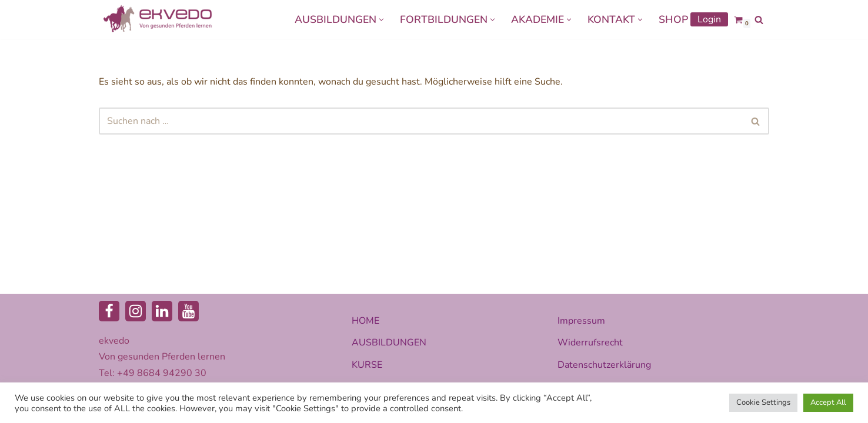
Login (709, 19)
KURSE (367, 365)
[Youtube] (188, 311)
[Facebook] (109, 311)
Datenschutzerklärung (604, 365)
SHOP (673, 19)
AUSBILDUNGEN (389, 343)
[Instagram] (136, 311)
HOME (365, 321)
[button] (381, 20)
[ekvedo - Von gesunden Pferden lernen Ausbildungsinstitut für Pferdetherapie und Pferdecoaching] (158, 19)
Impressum (581, 321)
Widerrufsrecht (590, 343)
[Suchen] (759, 20)
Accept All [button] (828, 402)
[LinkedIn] (162, 311)
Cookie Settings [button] (763, 402)
